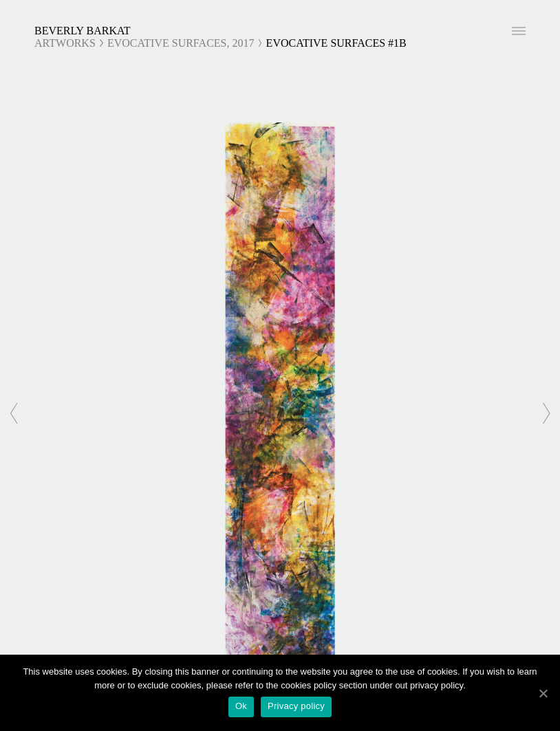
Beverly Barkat (83, 31)
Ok (241, 706)
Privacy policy (296, 706)
